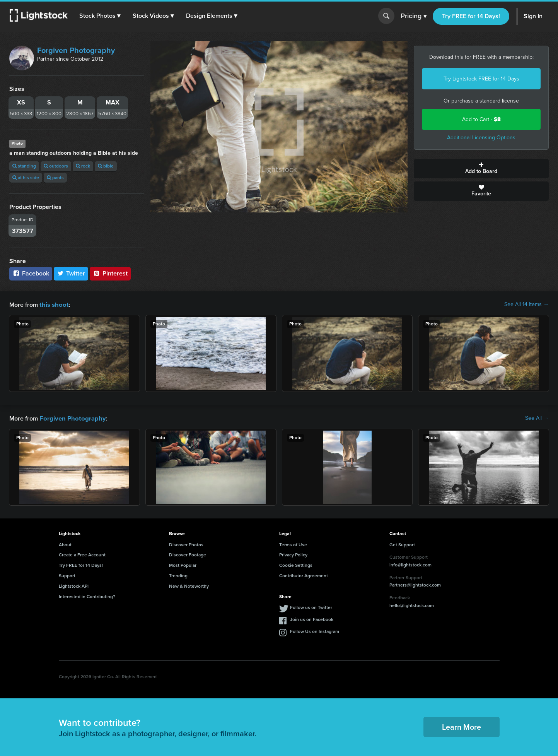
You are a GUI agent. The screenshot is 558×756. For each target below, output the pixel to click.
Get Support (402, 544)
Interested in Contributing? (87, 596)
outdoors (56, 166)
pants (55, 178)
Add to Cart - (481, 119)
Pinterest (110, 273)
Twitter (71, 273)
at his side (26, 178)
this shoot (53, 304)
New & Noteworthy (189, 585)
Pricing (414, 16)
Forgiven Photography (76, 50)
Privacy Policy (293, 554)
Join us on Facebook (312, 619)
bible (106, 166)
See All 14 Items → (526, 304)
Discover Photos (186, 544)
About (65, 544)
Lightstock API (74, 585)
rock (83, 166)
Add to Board (481, 169)
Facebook (31, 273)
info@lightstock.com (410, 564)
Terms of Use (293, 544)
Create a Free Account (82, 554)
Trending (178, 575)
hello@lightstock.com (412, 605)
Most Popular (183, 564)
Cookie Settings (296, 564)
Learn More (462, 726)
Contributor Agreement (304, 575)
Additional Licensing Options (481, 138)
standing (24, 166)
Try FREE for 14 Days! (471, 16)
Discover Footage (188, 554)
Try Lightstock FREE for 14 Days (481, 79)
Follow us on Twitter (311, 607)
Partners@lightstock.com (415, 584)
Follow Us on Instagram (315, 631)
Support (67, 575)
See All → (537, 418)
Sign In (533, 16)
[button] (100, 16)
